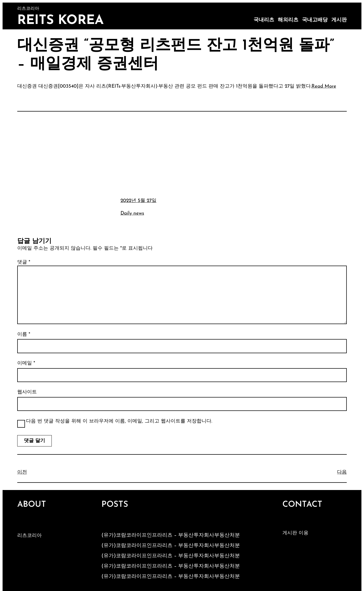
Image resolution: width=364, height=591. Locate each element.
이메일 (26, 363)
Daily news (132, 213)
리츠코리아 (29, 536)
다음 (342, 472)
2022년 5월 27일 (138, 201)
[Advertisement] (182, 154)
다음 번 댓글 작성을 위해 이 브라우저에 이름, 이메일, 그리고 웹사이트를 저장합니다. (119, 421)
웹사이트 (27, 392)
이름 (24, 335)
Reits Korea (60, 21)
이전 (22, 472)
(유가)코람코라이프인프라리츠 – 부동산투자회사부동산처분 (171, 535)
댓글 (24, 262)
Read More (324, 86)
